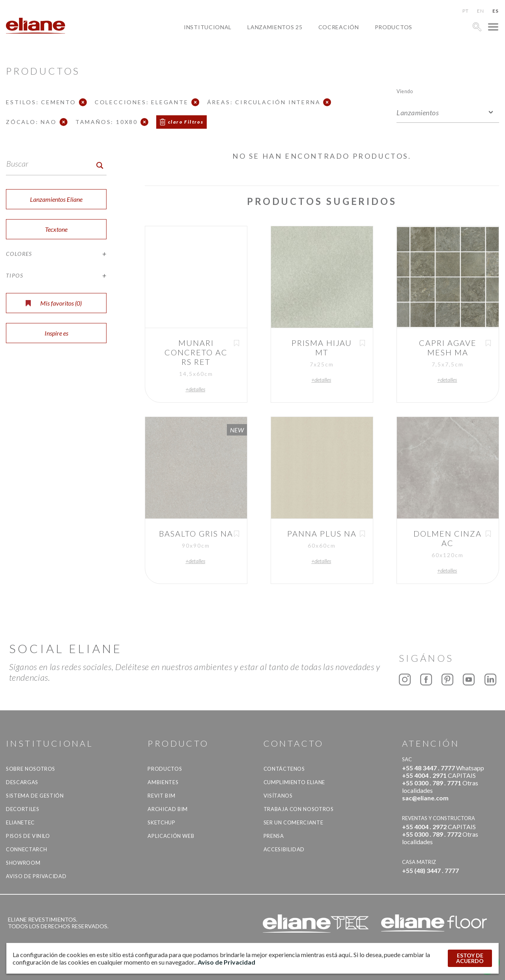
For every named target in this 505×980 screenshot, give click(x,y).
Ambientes (163, 782)
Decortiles (23, 809)
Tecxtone (56, 229)
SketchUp (161, 822)
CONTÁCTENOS (284, 769)
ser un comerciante (294, 822)
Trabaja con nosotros (299, 809)
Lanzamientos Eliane (56, 199)
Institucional (208, 27)
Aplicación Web (171, 836)
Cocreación (339, 27)
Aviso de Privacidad (36, 876)
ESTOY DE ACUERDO (470, 958)
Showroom (23, 863)
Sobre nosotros (31, 769)
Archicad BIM (168, 809)
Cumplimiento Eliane (294, 782)
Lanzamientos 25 (275, 27)
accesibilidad (284, 849)
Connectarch (26, 849)
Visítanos (278, 796)
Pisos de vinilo (28, 836)
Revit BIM (161, 796)
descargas (22, 782)
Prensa (274, 836)
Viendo (405, 91)
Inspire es (56, 333)
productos (394, 27)
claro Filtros (186, 122)
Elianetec (20, 822)
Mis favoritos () (54, 303)
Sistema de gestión (35, 796)
